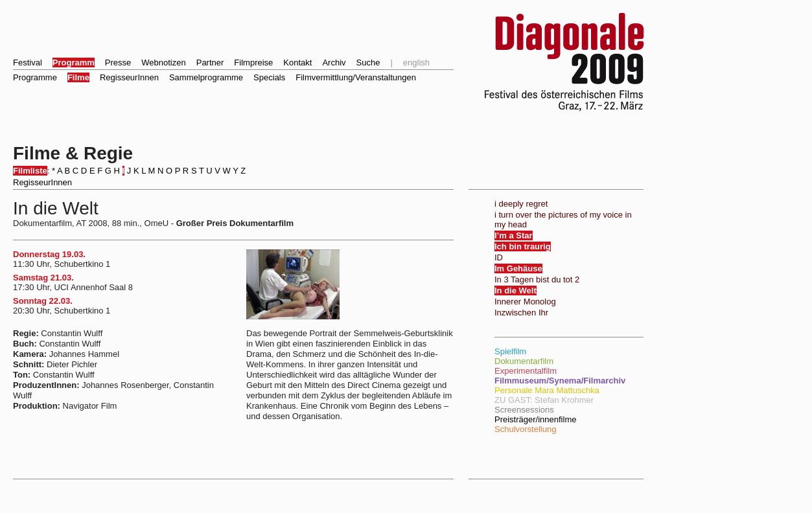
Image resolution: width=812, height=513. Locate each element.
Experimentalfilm (526, 371)
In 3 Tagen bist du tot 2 (537, 279)
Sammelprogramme (206, 77)
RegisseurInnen (129, 77)
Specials (269, 77)
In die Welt (516, 291)
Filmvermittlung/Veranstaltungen (356, 77)
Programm (74, 63)
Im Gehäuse (518, 268)
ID (499, 257)
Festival (28, 63)
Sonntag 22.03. (43, 301)
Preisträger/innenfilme (535, 419)
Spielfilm (510, 351)
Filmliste (30, 171)
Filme (78, 77)
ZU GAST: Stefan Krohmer (544, 400)
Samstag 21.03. (43, 278)
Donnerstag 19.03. (49, 254)
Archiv (334, 63)
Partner (210, 63)
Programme (35, 77)
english (416, 63)
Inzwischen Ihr (521, 313)
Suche (368, 63)
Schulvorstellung (525, 429)
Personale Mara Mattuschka (547, 390)
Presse (118, 63)
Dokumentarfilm (524, 361)
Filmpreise (253, 63)
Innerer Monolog (525, 302)
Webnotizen (163, 63)
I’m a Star (514, 235)
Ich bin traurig (523, 246)
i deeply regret (521, 204)
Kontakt (297, 63)
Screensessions (524, 410)
